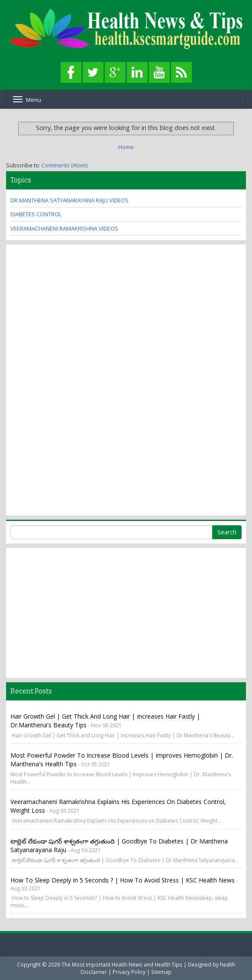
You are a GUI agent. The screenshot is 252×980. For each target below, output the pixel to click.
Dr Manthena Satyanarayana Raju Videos (69, 200)
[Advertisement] (45, 379)
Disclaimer (94, 972)
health (228, 964)
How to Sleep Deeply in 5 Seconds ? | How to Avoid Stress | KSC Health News (123, 880)
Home (126, 147)
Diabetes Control (36, 214)
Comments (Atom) (65, 165)
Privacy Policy (129, 972)
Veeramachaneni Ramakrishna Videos (64, 228)
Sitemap (161, 972)
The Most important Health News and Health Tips (122, 964)
